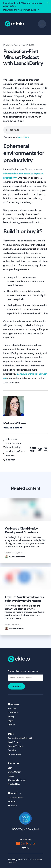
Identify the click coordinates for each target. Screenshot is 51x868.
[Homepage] (19, 659)
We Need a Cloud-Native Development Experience (21, 530)
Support (12, 802)
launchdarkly (13, 447)
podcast (10, 460)
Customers (13, 712)
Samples (12, 750)
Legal (10, 721)
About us (12, 708)
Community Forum (17, 780)
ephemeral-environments (13, 441)
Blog (10, 768)
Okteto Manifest (16, 746)
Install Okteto (14, 742)
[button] (42, 24)
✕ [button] (48, 2)
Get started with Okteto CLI (21, 738)
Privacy (11, 725)
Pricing (11, 717)
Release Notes (15, 754)
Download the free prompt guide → (21, 10)
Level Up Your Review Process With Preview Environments (24, 599)
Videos (11, 776)
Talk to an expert (16, 797)
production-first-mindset (15, 453)
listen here (23, 137)
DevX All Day (14, 784)
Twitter (14, 806)
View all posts (13, 428)
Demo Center (14, 772)
